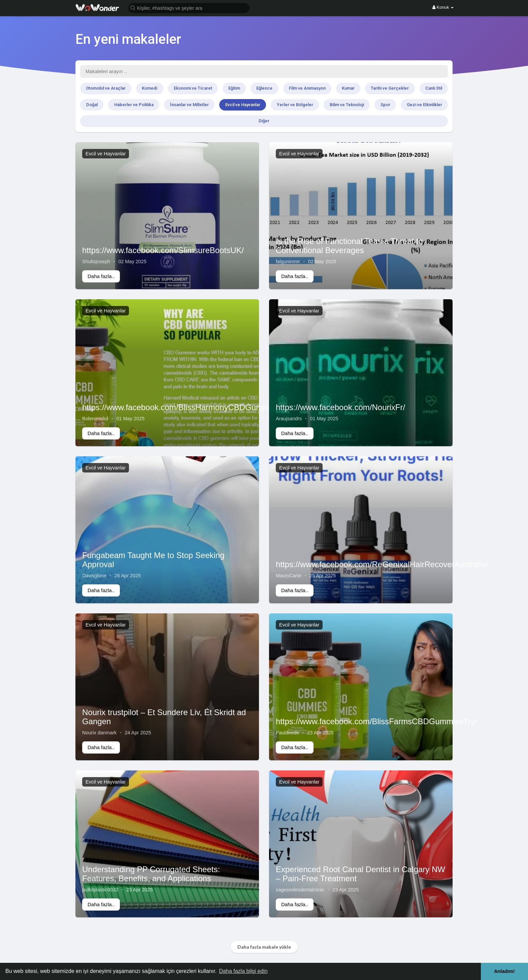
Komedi (150, 88)
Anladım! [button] (504, 971)
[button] (189, 8)
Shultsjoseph (96, 262)
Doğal (92, 105)
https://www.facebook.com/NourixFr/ (340, 407)
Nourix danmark (99, 733)
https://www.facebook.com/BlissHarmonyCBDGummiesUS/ (188, 407)
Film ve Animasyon (307, 88)
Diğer (264, 121)
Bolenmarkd (95, 419)
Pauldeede (287, 733)
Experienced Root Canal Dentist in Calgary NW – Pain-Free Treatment (360, 874)
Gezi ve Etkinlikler (424, 105)
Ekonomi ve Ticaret (193, 88)
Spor (385, 105)
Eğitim (234, 88)
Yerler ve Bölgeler (295, 105)
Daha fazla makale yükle (264, 947)
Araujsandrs (289, 419)
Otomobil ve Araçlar (106, 88)
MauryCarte (289, 576)
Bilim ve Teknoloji (347, 105)
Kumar (348, 88)
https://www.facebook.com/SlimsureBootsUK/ (163, 250)
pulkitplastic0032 (100, 890)
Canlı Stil (434, 88)
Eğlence (264, 88)
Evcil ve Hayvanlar (243, 105)
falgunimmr (288, 262)
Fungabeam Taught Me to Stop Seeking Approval (153, 560)
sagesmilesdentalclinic (300, 890)
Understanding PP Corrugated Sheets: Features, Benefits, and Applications (151, 874)
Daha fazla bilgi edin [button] (243, 971)
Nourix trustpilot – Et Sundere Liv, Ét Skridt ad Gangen (164, 717)
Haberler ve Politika (134, 105)
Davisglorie (94, 576)
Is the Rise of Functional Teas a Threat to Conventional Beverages (349, 246)
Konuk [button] (443, 7)
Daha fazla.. (101, 276)
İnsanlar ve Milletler (189, 105)
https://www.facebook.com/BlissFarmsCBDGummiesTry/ (376, 721)
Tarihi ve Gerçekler (390, 88)
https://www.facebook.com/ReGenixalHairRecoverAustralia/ (382, 564)
